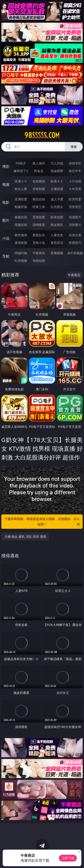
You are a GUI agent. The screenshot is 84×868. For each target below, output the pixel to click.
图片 (6, 220)
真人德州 (39, 163)
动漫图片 (75, 217)
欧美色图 (57, 217)
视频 (6, 184)
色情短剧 (39, 261)
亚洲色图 (39, 217)
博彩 (6, 166)
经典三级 (39, 207)
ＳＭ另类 (75, 189)
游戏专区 (75, 163)
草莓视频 (57, 253)
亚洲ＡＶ (21, 181)
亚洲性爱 (21, 199)
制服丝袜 (21, 207)
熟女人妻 (21, 189)
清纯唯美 (39, 225)
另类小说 (39, 243)
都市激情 (21, 235)
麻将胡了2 (21, 171)
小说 (6, 238)
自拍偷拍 (39, 181)
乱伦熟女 (57, 207)
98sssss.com (42, 135)
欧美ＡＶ (57, 181)
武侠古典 (75, 235)
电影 (6, 202)
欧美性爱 (75, 199)
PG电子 (21, 163)
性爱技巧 (75, 243)
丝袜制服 (39, 189)
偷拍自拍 (39, 199)
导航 (6, 256)
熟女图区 (57, 225)
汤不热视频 (75, 253)
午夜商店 (39, 253)
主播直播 (57, 189)
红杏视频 (21, 261)
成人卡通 (57, 199)
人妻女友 (57, 235)
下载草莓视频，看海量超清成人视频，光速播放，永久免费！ (43, 522)
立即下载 (68, 858)
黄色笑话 (57, 243)
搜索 (74, 147)
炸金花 (39, 171)
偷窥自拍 (21, 217)
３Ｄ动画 (75, 181)
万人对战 (57, 163)
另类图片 (75, 225)
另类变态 (75, 207)
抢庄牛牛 (75, 171)
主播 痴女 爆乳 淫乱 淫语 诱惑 (25, 537)
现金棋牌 (57, 171)
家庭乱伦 (39, 235)
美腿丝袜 (21, 225)
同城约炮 (21, 253)
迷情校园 (21, 243)
